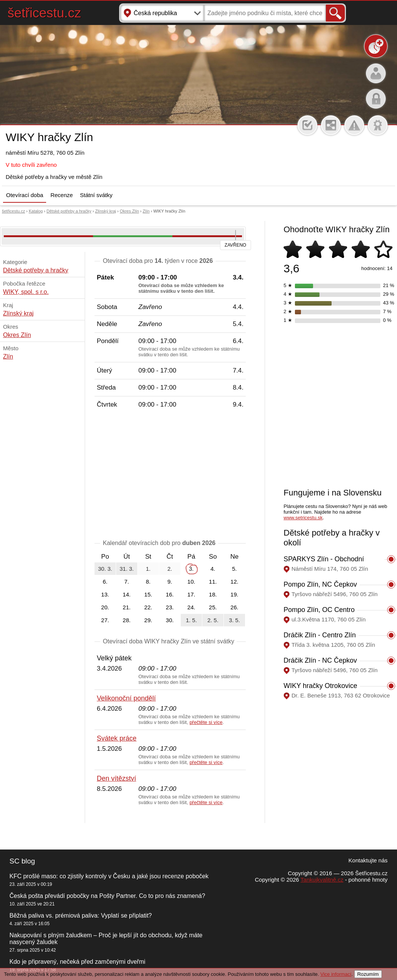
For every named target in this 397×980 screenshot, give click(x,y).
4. (213, 569)
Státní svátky (96, 195)
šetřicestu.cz (44, 13)
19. (235, 594)
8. (148, 582)
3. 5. (234, 620)
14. (127, 594)
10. (192, 582)
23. (170, 607)
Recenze (61, 195)
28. (127, 620)
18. (213, 594)
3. (192, 569)
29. (148, 620)
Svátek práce (117, 738)
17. (192, 594)
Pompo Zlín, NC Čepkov (320, 584)
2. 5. (213, 620)
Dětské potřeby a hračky (69, 211)
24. (192, 607)
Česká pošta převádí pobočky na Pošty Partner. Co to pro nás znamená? (107, 896)
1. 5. (191, 620)
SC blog (22, 861)
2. (170, 569)
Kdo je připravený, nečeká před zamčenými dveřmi (77, 962)
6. (105, 582)
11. (213, 582)
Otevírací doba (25, 195)
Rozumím (368, 974)
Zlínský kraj (105, 211)
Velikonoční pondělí (126, 698)
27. (105, 620)
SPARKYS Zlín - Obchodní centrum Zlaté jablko (324, 563)
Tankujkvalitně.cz (322, 880)
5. (235, 569)
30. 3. (105, 569)
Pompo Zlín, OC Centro (319, 610)
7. (127, 582)
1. (148, 569)
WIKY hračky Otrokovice (320, 686)
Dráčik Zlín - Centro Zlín (320, 635)
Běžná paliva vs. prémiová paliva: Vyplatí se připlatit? (81, 916)
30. (170, 620)
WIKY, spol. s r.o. (26, 292)
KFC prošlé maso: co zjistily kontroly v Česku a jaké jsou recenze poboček (109, 876)
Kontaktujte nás (368, 860)
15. (148, 594)
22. (148, 607)
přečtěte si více (206, 722)
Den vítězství (116, 778)
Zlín (146, 211)
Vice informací (336, 974)
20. (105, 607)
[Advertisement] (170, 475)
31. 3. (127, 569)
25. (213, 607)
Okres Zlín (129, 211)
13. (105, 594)
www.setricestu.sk (303, 518)
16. (170, 594)
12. (235, 582)
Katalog (36, 211)
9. (170, 582)
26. (235, 607)
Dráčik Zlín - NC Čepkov (320, 660)
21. (127, 607)
